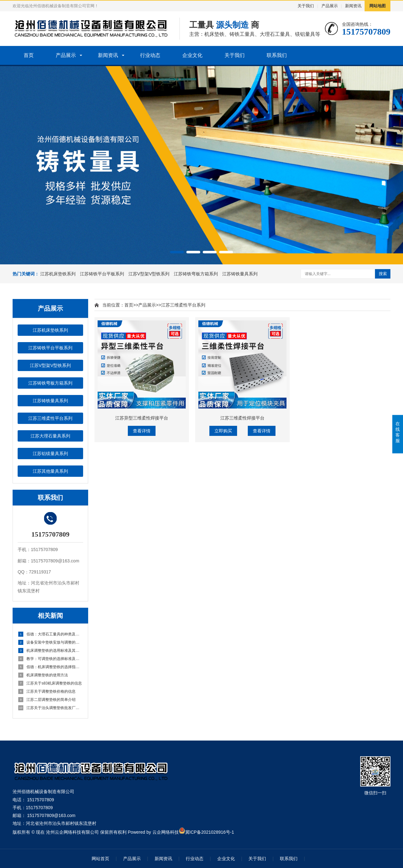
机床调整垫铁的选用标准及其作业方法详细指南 (51, 651)
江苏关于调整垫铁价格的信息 (47, 691)
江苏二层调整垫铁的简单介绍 (47, 700)
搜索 (383, 274)
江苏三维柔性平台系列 (50, 418)
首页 (29, 55)
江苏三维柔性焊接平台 (242, 418)
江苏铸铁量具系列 (240, 274)
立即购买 (223, 431)
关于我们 (306, 6)
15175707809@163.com (51, 815)
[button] (177, 252)
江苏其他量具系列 (50, 471)
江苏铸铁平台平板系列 (103, 274)
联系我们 (277, 55)
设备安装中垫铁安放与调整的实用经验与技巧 (51, 642)
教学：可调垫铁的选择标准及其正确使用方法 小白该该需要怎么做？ (51, 659)
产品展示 (330, 6)
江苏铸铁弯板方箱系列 (196, 274)
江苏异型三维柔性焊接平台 (142, 418)
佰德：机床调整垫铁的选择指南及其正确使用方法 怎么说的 (51, 667)
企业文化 (192, 55)
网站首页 (100, 859)
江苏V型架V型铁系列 (150, 274)
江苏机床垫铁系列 (59, 274)
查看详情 (142, 431)
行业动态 (150, 55)
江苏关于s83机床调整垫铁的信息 (50, 683)
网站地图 (377, 6)
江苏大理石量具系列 (50, 436)
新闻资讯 (353, 6)
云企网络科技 (166, 832)
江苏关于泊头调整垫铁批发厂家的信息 (51, 708)
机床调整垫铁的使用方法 (43, 675)
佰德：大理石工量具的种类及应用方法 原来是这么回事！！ (51, 634)
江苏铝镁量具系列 (50, 454)
